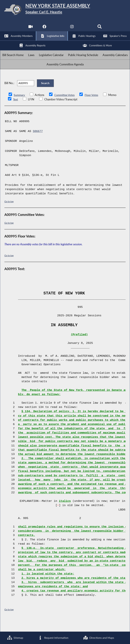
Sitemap (15, 638)
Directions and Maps (99, 638)
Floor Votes (94, 106)
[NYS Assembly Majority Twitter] (58, 29)
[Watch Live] (30, 29)
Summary (20, 106)
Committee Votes (66, 106)
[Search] (100, 29)
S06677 (38, 142)
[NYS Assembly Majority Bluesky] (86, 29)
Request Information (53, 638)
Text (15, 111)
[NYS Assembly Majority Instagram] (72, 29)
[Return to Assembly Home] (65, 10)
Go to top (9, 212)
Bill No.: (9, 93)
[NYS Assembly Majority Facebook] (44, 29)
